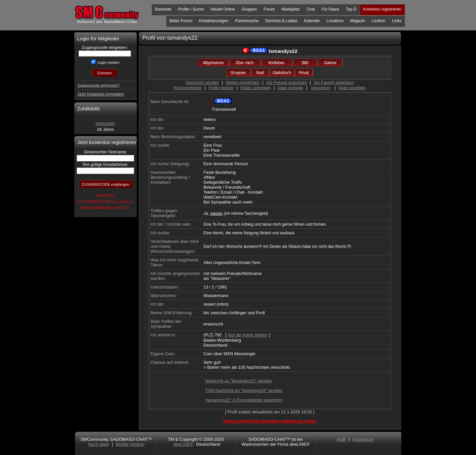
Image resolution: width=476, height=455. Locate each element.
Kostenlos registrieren (382, 9)
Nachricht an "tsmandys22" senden (239, 381)
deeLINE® (183, 444)
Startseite (163, 9)
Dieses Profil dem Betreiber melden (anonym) (270, 421)
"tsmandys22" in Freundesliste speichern (244, 400)
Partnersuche (247, 21)
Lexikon (379, 21)
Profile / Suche (191, 9)
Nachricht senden (202, 82)
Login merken (108, 62)
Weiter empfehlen (243, 82)
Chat (311, 9)
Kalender (312, 21)
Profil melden (221, 88)
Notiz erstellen (352, 88)
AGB (341, 439)
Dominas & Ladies (281, 21)
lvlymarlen (105, 123)
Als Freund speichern (287, 82)
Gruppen (249, 9)
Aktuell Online (222, 9)
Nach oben (99, 444)
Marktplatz (291, 9)
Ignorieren (321, 88)
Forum (269, 9)
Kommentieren (188, 88)
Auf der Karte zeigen (248, 335)
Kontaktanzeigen (214, 21)
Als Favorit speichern (334, 82)
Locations (335, 21)
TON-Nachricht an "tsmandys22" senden (244, 390)
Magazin (357, 21)
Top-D (351, 9)
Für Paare (330, 9)
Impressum (363, 439)
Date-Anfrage (290, 88)
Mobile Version (130, 444)
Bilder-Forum (181, 21)
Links (397, 21)
